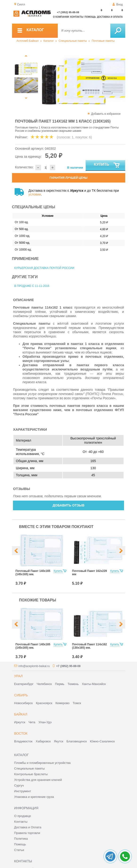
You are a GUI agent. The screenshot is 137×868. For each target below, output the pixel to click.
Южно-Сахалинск (102, 741)
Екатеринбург (24, 684)
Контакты (77, 17)
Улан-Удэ (45, 722)
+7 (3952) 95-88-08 (68, 12)
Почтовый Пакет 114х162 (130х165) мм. (90, 646)
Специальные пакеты (73, 41)
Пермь (60, 684)
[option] (83, 81)
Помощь (90, 17)
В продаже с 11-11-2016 (32, 286)
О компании (61, 17)
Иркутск (20, 722)
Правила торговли (27, 833)
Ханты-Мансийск (94, 684)
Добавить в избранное (106, 114)
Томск (77, 703)
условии (35, 194)
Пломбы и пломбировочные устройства (42, 763)
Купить (107, 166)
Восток (21, 733)
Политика (21, 839)
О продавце (23, 816)
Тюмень (73, 684)
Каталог (49, 41)
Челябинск (44, 684)
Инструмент (23, 791)
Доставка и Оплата (28, 827)
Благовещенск (77, 741)
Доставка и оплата (110, 17)
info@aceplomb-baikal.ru (34, 666)
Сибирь (21, 695)
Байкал (21, 714)
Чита (32, 722)
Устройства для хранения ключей (38, 780)
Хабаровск (43, 741)
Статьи (19, 850)
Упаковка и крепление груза (34, 797)
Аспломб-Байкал (28, 41)
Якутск (59, 741)
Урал (18, 676)
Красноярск (44, 703)
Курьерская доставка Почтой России (44, 268)
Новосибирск (23, 703)
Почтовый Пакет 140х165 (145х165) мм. (33, 573)
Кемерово (62, 703)
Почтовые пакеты (103, 41)
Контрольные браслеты (31, 774)
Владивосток (23, 741)
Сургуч (19, 785)
